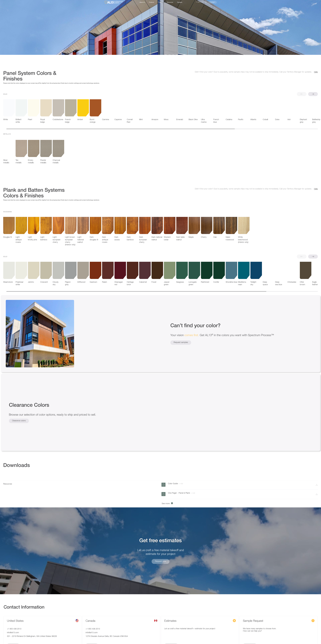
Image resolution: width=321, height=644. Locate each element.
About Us (142, 2)
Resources (170, 2)
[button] (313, 94)
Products (151, 2)
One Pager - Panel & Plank (182, 493)
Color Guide (176, 484)
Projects (160, 2)
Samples (180, 2)
